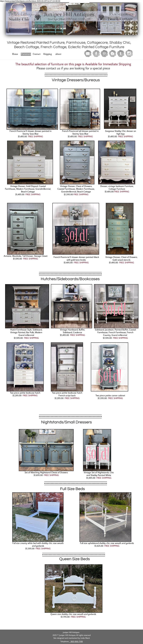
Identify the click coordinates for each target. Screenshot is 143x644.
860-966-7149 (76, 641)
